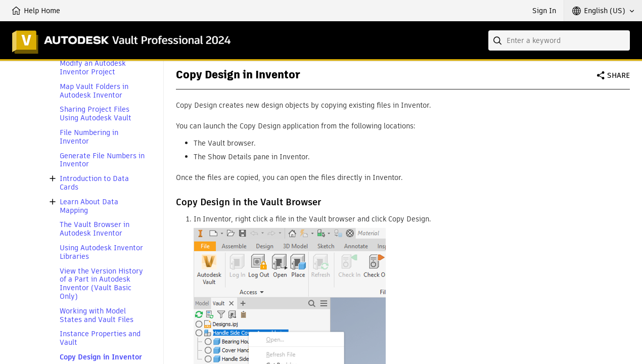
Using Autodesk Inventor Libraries (101, 252)
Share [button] (618, 75)
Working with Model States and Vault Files (97, 315)
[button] (603, 11)
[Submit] (498, 40)
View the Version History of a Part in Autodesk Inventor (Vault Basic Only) (101, 284)
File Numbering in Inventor (89, 137)
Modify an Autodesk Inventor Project (93, 68)
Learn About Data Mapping (89, 206)
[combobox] (559, 40)
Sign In (544, 11)
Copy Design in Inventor (101, 357)
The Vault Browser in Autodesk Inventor (95, 229)
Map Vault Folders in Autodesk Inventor (94, 91)
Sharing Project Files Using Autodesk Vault (96, 114)
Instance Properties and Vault (100, 338)
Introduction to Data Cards (94, 183)
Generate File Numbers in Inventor (102, 160)
